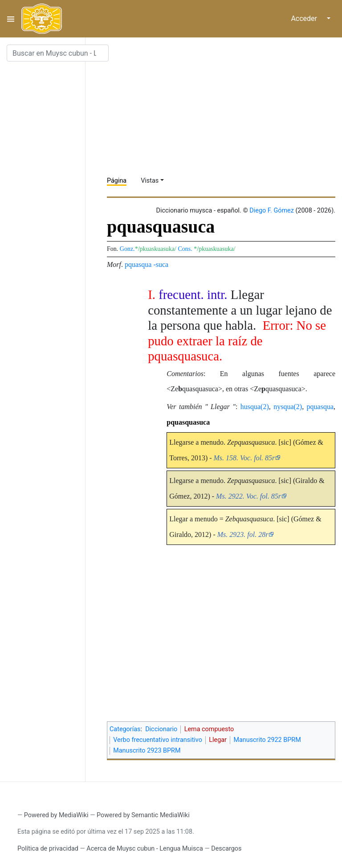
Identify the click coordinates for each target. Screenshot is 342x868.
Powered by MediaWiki (56, 815)
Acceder (304, 18)
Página (117, 181)
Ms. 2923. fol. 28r (243, 534)
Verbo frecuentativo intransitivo (158, 740)
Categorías (125, 729)
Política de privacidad (48, 849)
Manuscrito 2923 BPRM (147, 751)
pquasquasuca (188, 422)
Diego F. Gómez (272, 211)
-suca (161, 264)
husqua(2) (255, 407)
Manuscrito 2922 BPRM (267, 740)
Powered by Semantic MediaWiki (143, 815)
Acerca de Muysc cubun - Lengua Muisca (145, 849)
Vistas (150, 181)
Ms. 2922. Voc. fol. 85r (248, 496)
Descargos (226, 849)
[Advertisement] (224, 107)
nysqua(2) (288, 407)
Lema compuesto (209, 729)
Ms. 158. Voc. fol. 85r (244, 458)
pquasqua (138, 264)
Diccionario (161, 729)
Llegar (218, 740)
